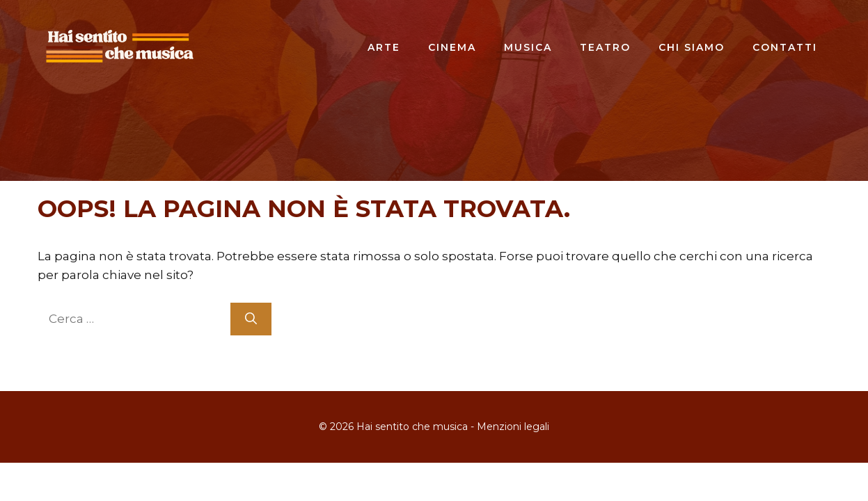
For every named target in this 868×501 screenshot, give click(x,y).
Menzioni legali (513, 427)
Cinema (452, 47)
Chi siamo (692, 47)
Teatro (605, 47)
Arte (384, 47)
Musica (528, 47)
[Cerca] (251, 319)
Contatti (785, 47)
